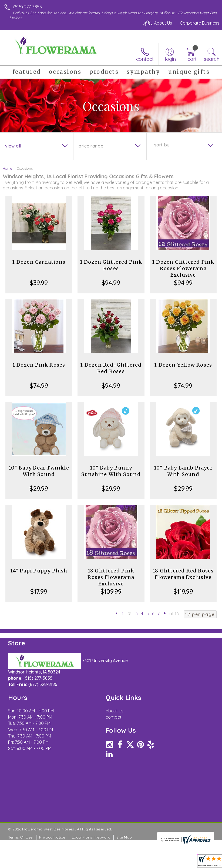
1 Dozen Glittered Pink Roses (111, 265)
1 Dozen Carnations (39, 262)
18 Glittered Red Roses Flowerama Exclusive (183, 574)
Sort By (162, 145)
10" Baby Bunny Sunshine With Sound (111, 471)
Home (7, 168)
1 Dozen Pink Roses (39, 365)
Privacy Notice (52, 837)
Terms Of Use (20, 837)
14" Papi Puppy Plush (39, 571)
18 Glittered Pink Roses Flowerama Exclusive (111, 577)
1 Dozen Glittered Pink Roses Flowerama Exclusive (183, 268)
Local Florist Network (91, 837)
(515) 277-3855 (28, 7)
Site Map (124, 837)
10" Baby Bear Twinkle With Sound (39, 471)
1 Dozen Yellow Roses (183, 365)
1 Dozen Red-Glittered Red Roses (111, 368)
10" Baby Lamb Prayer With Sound (183, 471)
